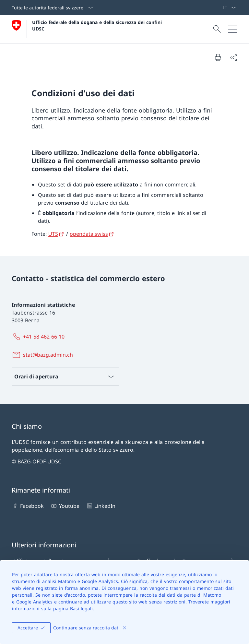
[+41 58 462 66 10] (39, 337)
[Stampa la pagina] (218, 57)
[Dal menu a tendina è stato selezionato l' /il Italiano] (229, 7)
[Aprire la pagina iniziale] (88, 29)
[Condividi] (233, 57)
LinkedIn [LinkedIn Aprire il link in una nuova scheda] (101, 506)
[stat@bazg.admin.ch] (44, 355)
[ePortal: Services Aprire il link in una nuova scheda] (220, 7)
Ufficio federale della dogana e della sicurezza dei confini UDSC (98, 25)
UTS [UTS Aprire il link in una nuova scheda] (53, 234)
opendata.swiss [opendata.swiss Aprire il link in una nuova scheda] (89, 234)
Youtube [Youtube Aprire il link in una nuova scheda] (65, 506)
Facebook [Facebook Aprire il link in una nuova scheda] (28, 506)
